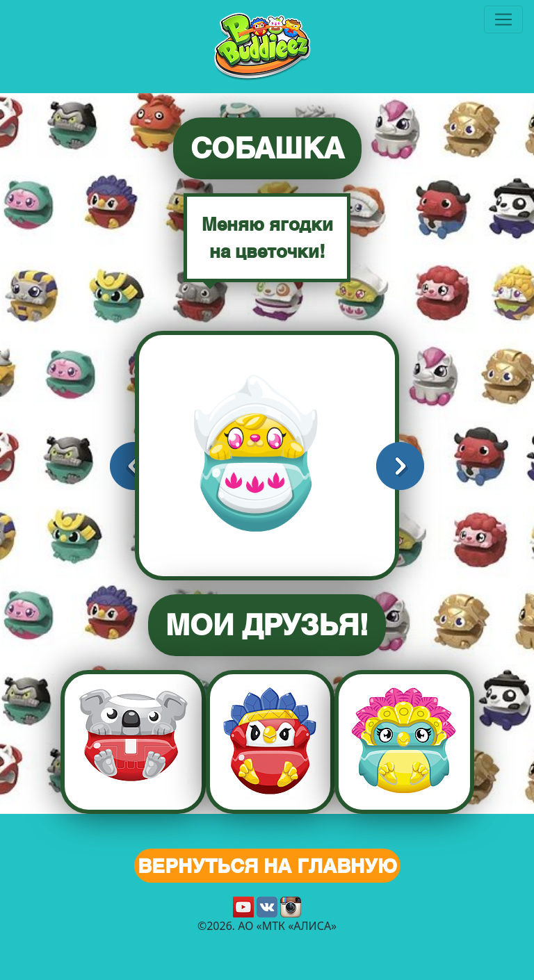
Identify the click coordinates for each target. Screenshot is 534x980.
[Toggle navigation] (503, 19)
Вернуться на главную (267, 866)
